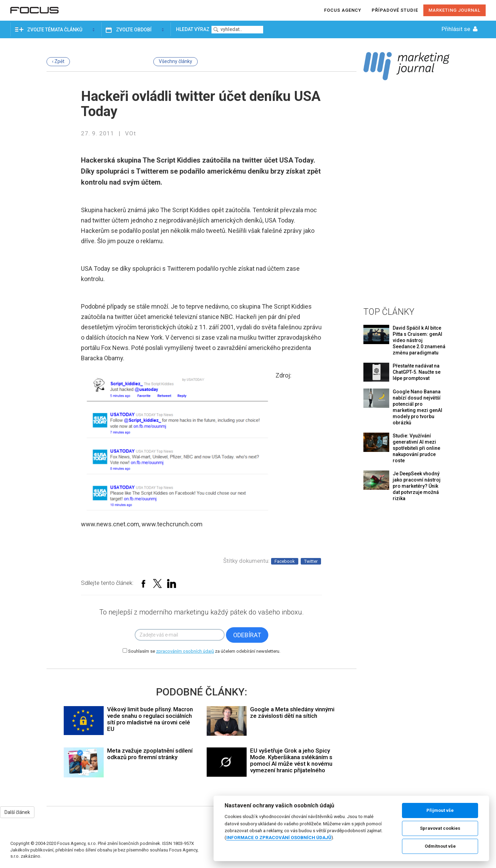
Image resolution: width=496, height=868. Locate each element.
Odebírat (247, 635)
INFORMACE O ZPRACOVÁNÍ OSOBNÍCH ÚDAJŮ (279, 837)
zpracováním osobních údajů (185, 651)
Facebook (285, 561)
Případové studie (395, 10)
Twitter (311, 561)
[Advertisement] (406, 192)
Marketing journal (454, 10)
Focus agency (343, 10)
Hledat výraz (193, 29)
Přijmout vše (440, 810)
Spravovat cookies (440, 828)
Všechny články (175, 61)
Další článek (17, 812)
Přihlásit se (460, 29)
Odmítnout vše (440, 846)
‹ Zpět (58, 61)
